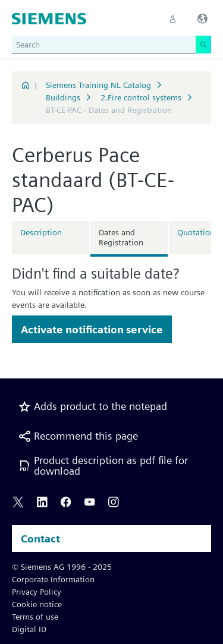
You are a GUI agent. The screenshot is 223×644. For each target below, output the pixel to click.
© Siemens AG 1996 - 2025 (62, 567)
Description (41, 232)
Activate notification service (92, 329)
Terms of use (35, 617)
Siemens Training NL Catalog (98, 85)
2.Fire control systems (141, 97)
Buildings (63, 97)
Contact (40, 539)
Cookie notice (37, 604)
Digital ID (29, 629)
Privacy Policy (37, 592)
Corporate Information (53, 579)
